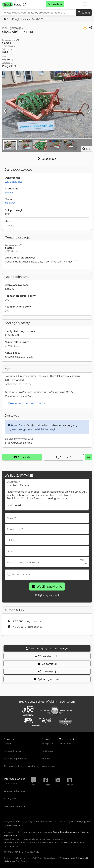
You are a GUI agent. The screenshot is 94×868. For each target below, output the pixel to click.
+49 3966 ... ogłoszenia (25, 621)
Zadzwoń (64, 457)
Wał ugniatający (14, 182)
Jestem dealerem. (22, 574)
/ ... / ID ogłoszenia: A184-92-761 (24, 19)
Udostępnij (47, 671)
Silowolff (10, 192)
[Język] (85, 4)
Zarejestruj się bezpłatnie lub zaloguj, (50, 425)
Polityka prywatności (47, 595)
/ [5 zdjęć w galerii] (86, 149)
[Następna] (88, 111)
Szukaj (84, 13)
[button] (90, 4)
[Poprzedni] (6, 111)
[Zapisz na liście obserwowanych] (85, 28)
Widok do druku (47, 656)
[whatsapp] (89, 457)
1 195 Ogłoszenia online (18, 443)
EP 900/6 (10, 203)
